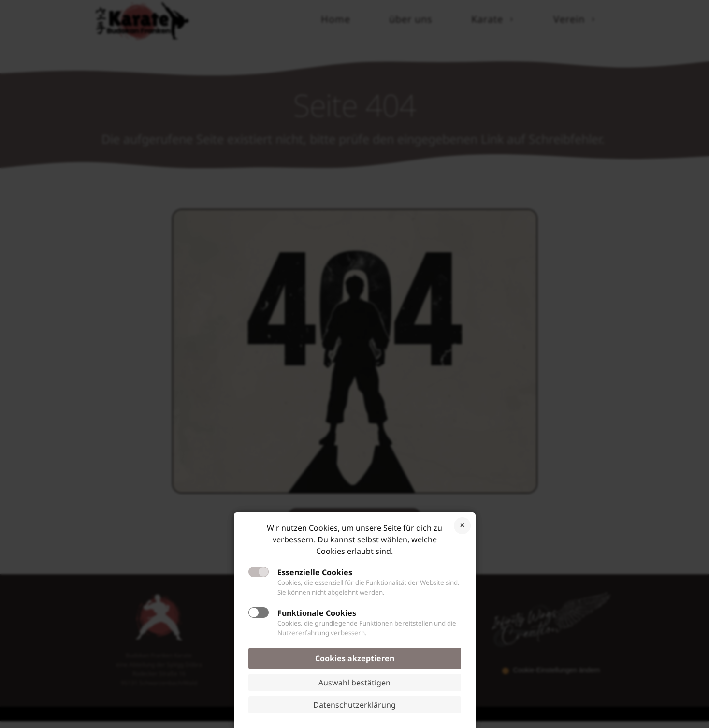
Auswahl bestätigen (354, 683)
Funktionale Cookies (317, 613)
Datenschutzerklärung (354, 705)
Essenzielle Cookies (315, 572)
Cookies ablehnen (462, 526)
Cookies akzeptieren (355, 658)
